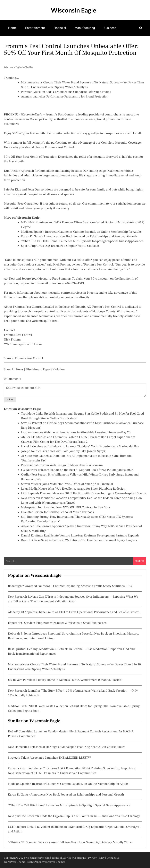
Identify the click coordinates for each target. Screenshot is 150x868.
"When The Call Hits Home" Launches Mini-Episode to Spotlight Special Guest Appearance (82, 241)
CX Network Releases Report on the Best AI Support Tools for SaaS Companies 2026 (77, 470)
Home (12, 28)
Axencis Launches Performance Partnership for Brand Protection (65, 97)
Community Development (97, 43)
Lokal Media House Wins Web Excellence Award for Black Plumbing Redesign (73, 489)
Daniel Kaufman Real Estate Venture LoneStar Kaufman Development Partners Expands (80, 536)
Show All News (14, 370)
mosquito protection (63, 133)
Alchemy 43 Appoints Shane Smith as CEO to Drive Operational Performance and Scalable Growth (74, 612)
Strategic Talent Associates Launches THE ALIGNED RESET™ (49, 758)
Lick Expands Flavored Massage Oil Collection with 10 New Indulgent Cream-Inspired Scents (83, 493)
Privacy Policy (96, 858)
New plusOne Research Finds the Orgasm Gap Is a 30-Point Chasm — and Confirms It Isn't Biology (74, 816)
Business (110, 28)
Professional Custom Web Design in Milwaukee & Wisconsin (62, 465)
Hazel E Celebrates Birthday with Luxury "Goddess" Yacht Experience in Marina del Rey (80, 447)
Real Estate (63, 43)
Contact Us (113, 858)
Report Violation (54, 370)
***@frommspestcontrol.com (23, 344)
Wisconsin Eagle (73, 10)
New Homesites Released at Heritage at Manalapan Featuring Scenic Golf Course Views (67, 747)
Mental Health (18, 43)
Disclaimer (33, 370)
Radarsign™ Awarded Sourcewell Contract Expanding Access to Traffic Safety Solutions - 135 (70, 586)
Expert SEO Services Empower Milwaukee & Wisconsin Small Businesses (57, 623)
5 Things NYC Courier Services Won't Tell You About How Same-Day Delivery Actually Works (70, 842)
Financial (60, 28)
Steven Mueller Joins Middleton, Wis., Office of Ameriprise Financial (67, 484)
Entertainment (35, 28)
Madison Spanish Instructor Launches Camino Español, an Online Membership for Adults (81, 232)
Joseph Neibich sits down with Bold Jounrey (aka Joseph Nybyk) (64, 451)
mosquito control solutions (46, 269)
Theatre (42, 43)
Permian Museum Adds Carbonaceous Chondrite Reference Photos (66, 92)
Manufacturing (85, 28)
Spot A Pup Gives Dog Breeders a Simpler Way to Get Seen (60, 246)
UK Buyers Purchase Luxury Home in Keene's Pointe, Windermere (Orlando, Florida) (65, 680)
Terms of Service (61, 858)
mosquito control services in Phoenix (73, 293)
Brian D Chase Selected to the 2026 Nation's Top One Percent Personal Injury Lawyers (79, 540)
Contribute (80, 858)
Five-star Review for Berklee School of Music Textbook (58, 512)
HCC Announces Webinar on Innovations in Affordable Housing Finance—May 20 (76, 433)
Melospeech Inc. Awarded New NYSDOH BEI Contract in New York (66, 508)
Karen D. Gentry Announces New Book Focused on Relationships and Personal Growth (79, 237)
